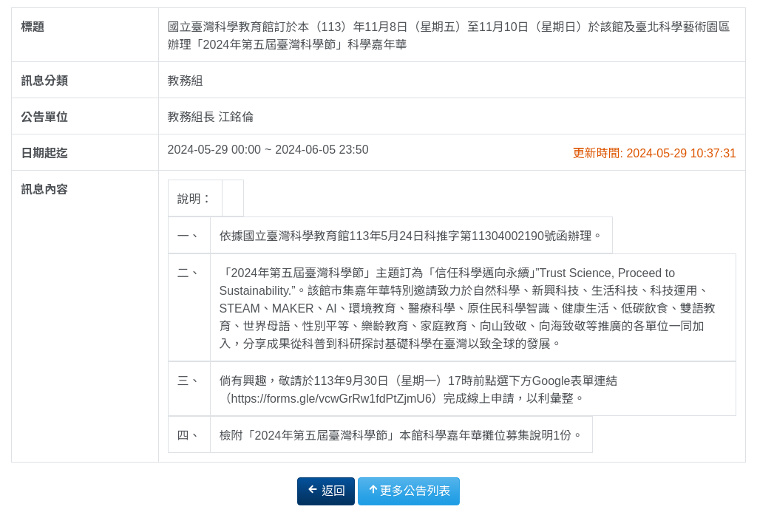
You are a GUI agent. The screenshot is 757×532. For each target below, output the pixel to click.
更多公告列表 (409, 490)
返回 (326, 490)
